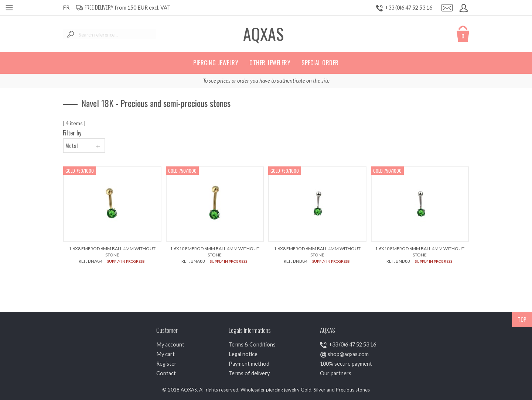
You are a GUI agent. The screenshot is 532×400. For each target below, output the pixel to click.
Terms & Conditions (252, 344)
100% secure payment (346, 364)
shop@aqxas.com (348, 354)
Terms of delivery (249, 373)
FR (66, 8)
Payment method (249, 364)
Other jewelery (270, 63)
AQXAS (263, 34)
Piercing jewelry (216, 63)
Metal (84, 146)
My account (170, 344)
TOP (522, 319)
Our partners (336, 373)
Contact (166, 373)
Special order (320, 63)
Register (166, 364)
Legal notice (243, 354)
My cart (166, 354)
